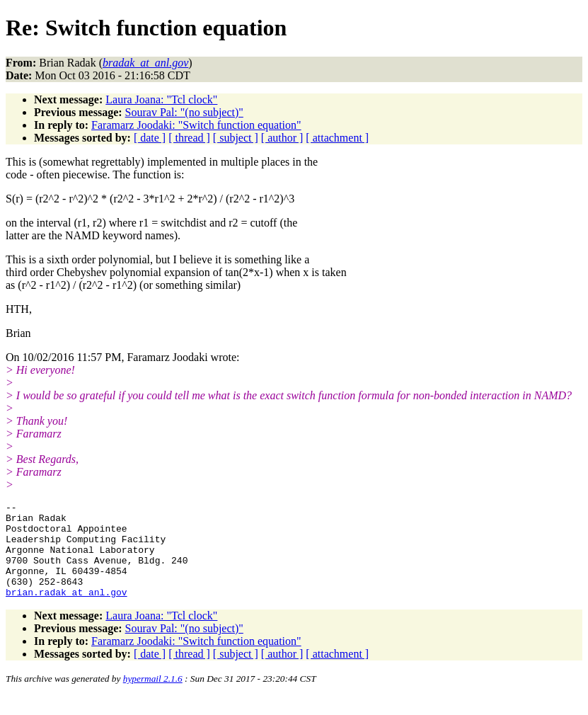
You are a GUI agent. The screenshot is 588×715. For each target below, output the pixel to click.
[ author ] (282, 138)
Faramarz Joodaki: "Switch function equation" (196, 125)
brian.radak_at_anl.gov (67, 611)
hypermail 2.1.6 (153, 698)
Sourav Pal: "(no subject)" (184, 112)
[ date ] (150, 138)
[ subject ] (236, 138)
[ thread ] (189, 138)
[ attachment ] (337, 138)
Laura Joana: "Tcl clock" (161, 99)
